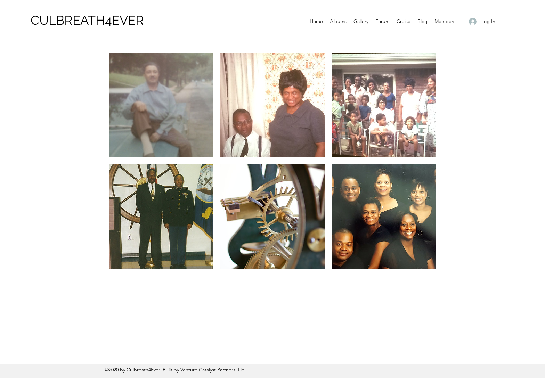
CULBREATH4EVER (87, 20)
